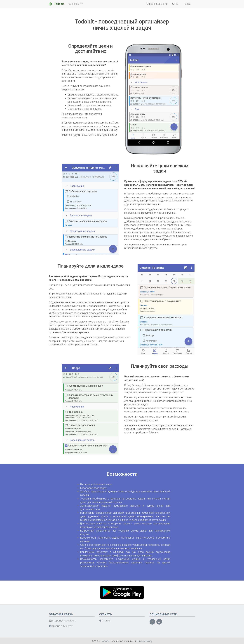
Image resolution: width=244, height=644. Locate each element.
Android (105, 621)
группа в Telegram (61, 626)
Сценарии (76, 4)
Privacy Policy (145, 641)
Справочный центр (157, 4)
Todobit (56, 4)
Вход (189, 4)
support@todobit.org (62, 621)
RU (176, 4)
